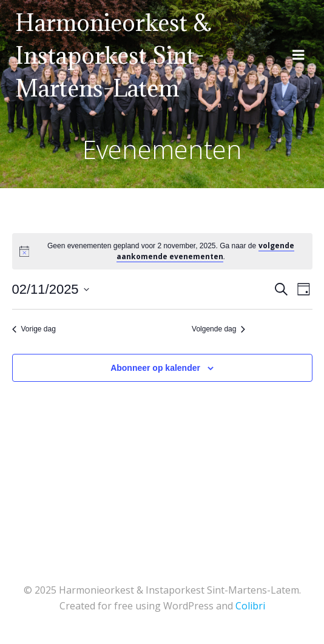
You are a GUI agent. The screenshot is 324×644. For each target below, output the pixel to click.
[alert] (170, 251)
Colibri (250, 606)
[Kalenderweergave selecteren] (304, 289)
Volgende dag (218, 329)
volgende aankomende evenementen (205, 251)
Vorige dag (34, 329)
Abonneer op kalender (155, 368)
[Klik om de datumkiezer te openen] (51, 289)
